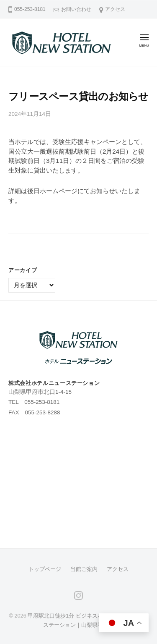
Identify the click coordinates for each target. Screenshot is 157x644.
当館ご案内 (84, 569)
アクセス (115, 9)
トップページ (45, 569)
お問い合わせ (76, 9)
